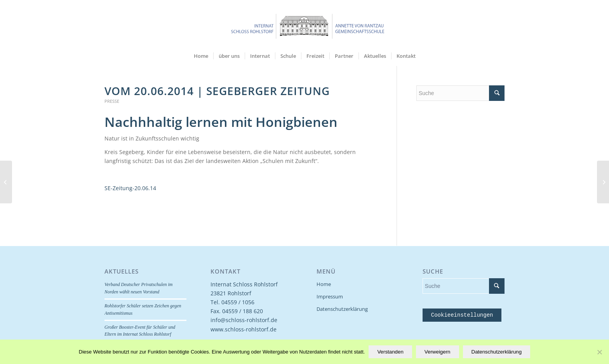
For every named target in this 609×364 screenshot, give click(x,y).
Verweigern (438, 352)
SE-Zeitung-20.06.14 (130, 188)
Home (324, 284)
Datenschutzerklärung (342, 309)
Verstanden (390, 352)
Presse (112, 101)
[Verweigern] (599, 352)
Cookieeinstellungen (462, 315)
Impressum (330, 296)
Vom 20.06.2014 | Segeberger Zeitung (217, 91)
